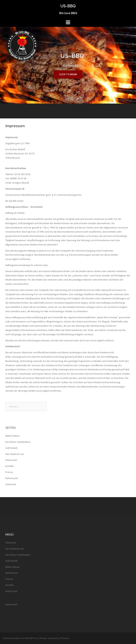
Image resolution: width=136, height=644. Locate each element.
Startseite (11, 484)
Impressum (11, 460)
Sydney (52, 638)
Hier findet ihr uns (15, 454)
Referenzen (12, 478)
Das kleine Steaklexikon (18, 442)
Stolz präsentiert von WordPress (20, 638)
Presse (9, 472)
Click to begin (68, 74)
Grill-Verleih (11, 448)
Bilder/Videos (13, 436)
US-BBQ (68, 6)
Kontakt (10, 466)
